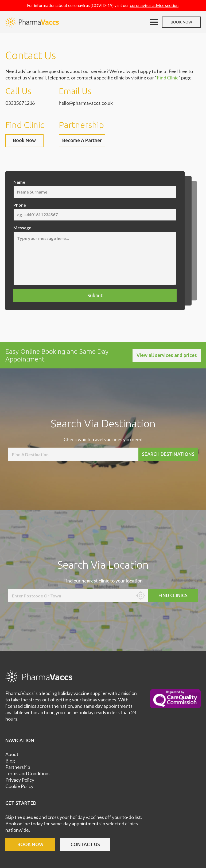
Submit (95, 295)
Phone (20, 205)
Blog (10, 761)
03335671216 (20, 103)
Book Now (24, 140)
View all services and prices (167, 355)
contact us (85, 844)
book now (30, 844)
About (12, 754)
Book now (181, 22)
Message (22, 228)
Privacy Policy (20, 780)
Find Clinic (168, 78)
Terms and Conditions (28, 773)
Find (173, 595)
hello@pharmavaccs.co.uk (86, 103)
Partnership (18, 767)
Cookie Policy (19, 786)
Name (19, 182)
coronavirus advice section (154, 5)
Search (168, 454)
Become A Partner (82, 140)
